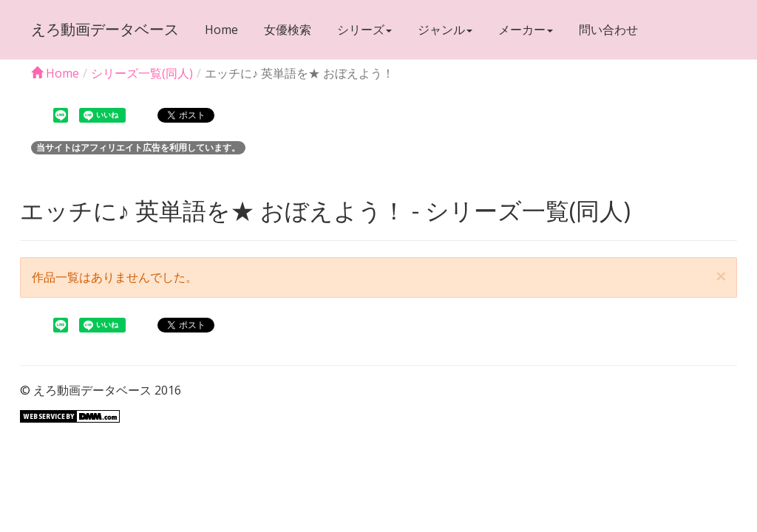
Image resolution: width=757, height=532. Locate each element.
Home (221, 30)
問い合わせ (608, 30)
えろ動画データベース (105, 29)
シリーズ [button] (364, 30)
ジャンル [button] (445, 30)
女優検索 (288, 30)
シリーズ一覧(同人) (142, 73)
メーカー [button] (526, 30)
